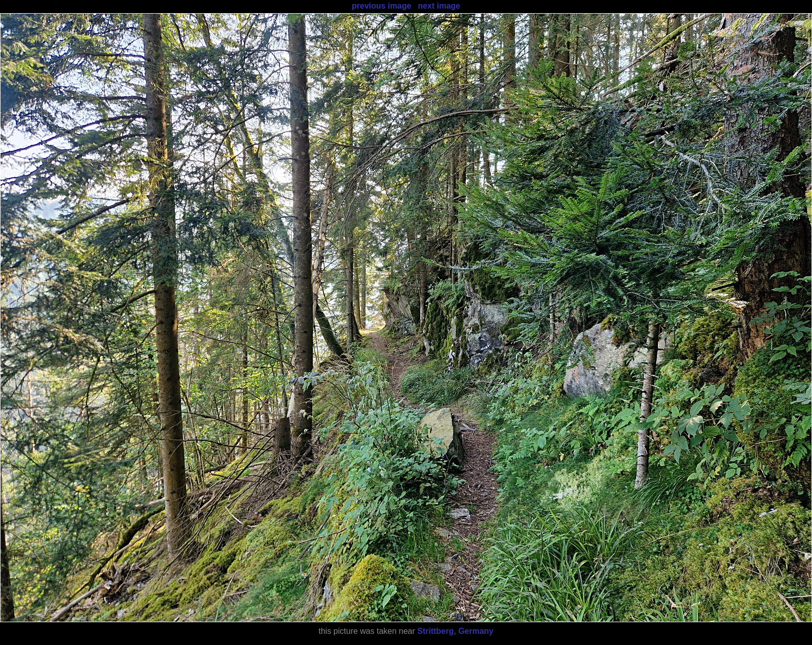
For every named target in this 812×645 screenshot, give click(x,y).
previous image (381, 6)
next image (439, 6)
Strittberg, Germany (455, 631)
